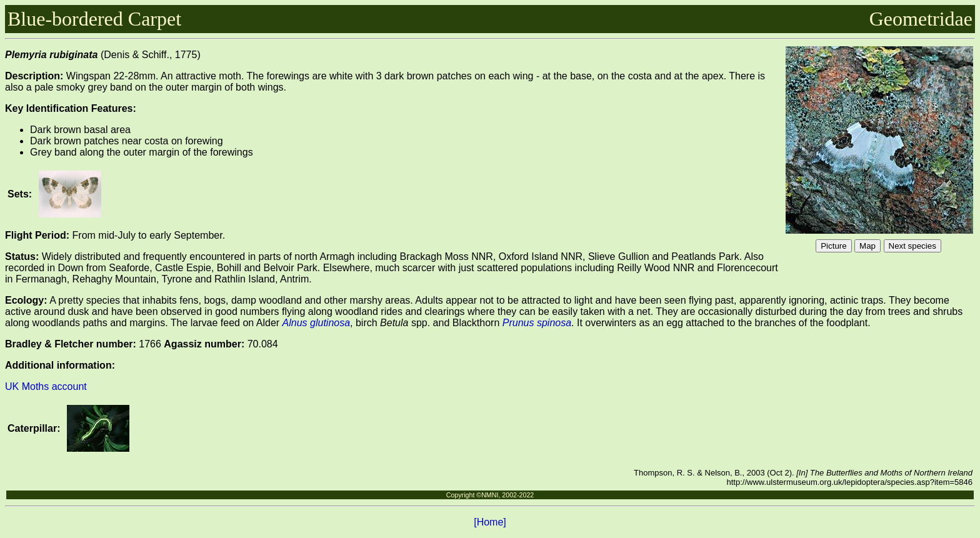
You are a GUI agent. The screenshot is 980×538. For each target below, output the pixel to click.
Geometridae (921, 19)
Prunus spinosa (537, 323)
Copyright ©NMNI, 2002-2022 (490, 495)
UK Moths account (46, 386)
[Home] (490, 522)
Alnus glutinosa (317, 323)
